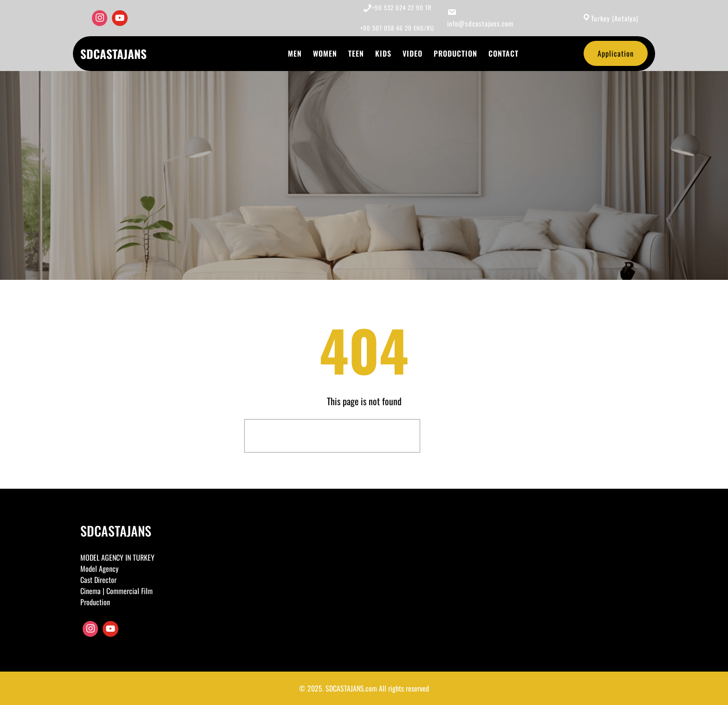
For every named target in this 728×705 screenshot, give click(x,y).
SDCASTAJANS (114, 54)
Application (616, 53)
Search (455, 436)
